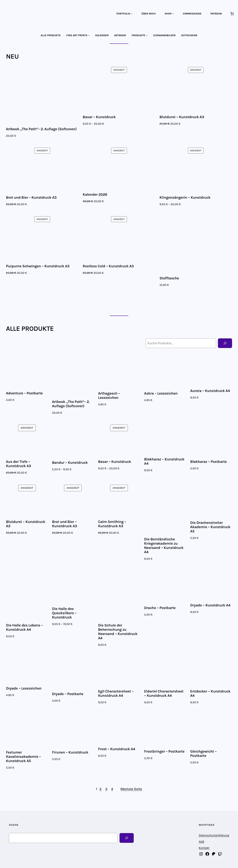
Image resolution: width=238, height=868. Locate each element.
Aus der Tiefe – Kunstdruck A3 (19, 464)
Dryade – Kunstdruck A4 (210, 605)
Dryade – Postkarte (68, 694)
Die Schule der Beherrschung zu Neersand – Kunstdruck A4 (118, 632)
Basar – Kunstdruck (99, 117)
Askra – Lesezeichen (161, 393)
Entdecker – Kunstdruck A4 (210, 693)
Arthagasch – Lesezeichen (109, 396)
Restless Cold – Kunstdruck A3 (108, 266)
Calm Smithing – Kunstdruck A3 (112, 524)
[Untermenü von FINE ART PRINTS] (89, 35)
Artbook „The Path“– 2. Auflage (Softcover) (41, 129)
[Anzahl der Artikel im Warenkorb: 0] (232, 14)
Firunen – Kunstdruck (70, 752)
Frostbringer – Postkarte (164, 751)
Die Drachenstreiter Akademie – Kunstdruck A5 (210, 527)
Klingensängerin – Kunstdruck (185, 197)
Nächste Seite (131, 789)
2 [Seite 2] (100, 789)
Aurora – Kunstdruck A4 (210, 391)
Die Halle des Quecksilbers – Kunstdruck (64, 613)
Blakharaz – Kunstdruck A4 (164, 461)
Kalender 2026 (95, 195)
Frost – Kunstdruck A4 (116, 749)
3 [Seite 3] (106, 789)
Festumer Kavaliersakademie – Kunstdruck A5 (23, 757)
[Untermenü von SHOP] (173, 14)
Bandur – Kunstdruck (70, 463)
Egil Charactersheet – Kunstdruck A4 (116, 693)
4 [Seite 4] (112, 789)
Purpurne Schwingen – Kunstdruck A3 (38, 266)
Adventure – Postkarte (24, 393)
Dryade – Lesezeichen (24, 688)
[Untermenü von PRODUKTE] (147, 35)
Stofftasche (169, 278)
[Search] (127, 838)
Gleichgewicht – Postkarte (203, 754)
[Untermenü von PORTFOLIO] (132, 14)
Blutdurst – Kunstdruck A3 (182, 117)
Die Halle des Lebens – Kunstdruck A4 (24, 627)
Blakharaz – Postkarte (209, 462)
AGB (201, 842)
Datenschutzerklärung (214, 835)
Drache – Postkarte (160, 608)
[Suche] (225, 343)
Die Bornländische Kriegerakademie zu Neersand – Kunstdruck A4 (164, 546)
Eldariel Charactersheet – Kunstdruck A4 (164, 693)
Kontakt (204, 848)
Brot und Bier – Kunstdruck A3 (31, 197)
